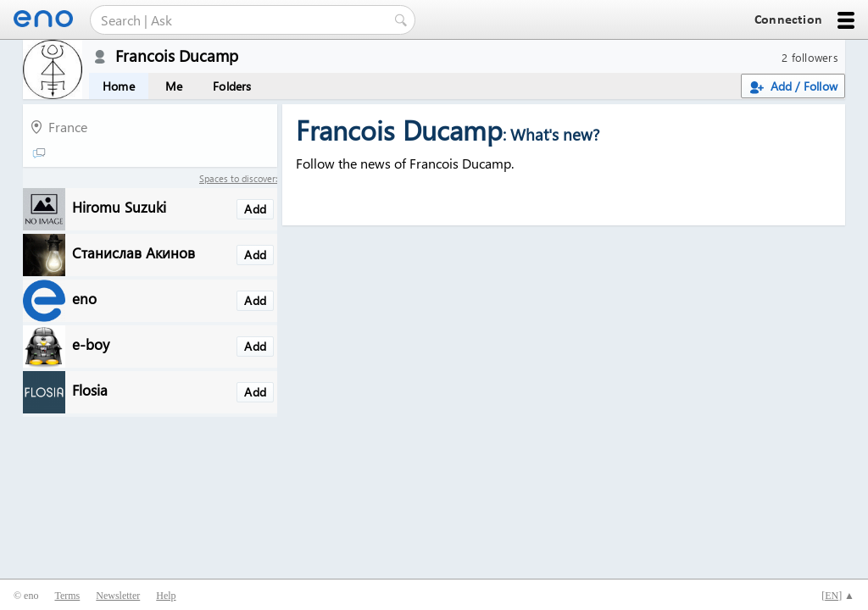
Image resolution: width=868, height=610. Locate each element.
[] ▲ (838, 596)
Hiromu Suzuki (119, 206)
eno (84, 298)
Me (174, 86)
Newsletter (118, 596)
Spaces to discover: (238, 178)
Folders (232, 86)
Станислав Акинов (134, 252)
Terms (67, 596)
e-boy (91, 344)
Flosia (90, 389)
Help (166, 596)
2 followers (810, 57)
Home (119, 86)
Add (255, 209)
